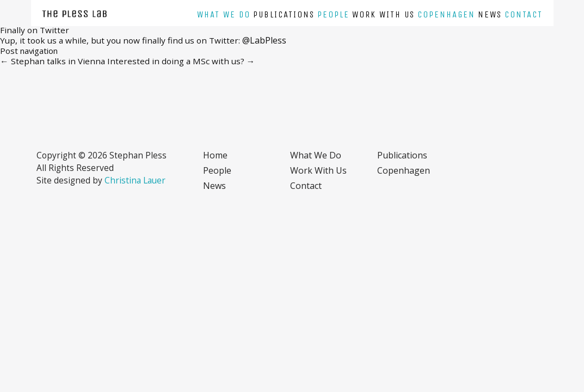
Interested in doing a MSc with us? (181, 61)
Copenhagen (446, 14)
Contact (524, 14)
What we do (224, 14)
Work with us (383, 14)
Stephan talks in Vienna (53, 61)
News (490, 14)
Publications (284, 14)
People (333, 14)
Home (215, 155)
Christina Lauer (135, 180)
